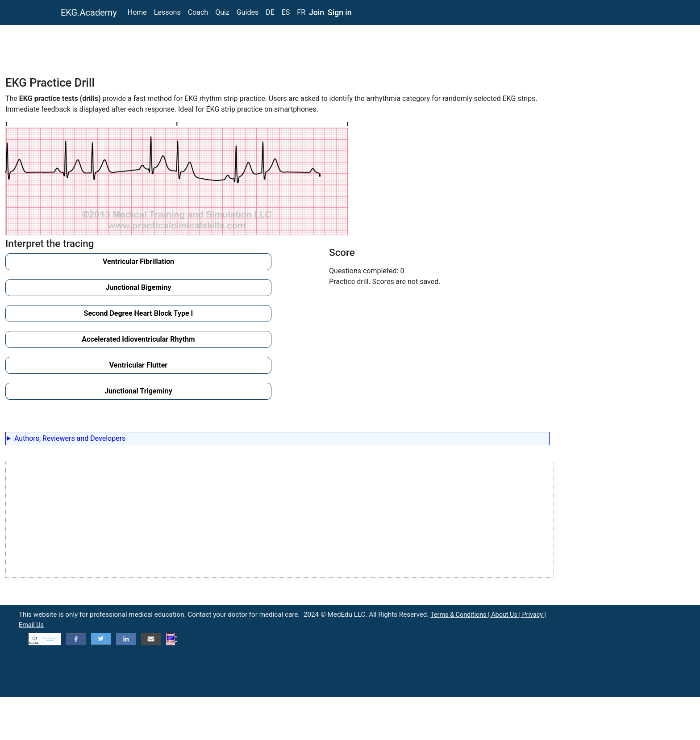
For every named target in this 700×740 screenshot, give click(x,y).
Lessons (167, 12)
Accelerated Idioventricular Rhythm (138, 339)
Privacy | (534, 615)
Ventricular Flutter (138, 365)
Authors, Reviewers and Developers (70, 438)
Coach (198, 12)
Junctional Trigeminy (138, 391)
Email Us (31, 625)
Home (137, 12)
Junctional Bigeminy (138, 287)
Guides (248, 12)
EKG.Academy (89, 13)
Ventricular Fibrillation (138, 261)
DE (270, 12)
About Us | (506, 615)
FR (301, 12)
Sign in (340, 13)
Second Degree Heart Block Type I (139, 313)
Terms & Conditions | (461, 615)
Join (317, 13)
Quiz (222, 12)
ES (286, 12)
